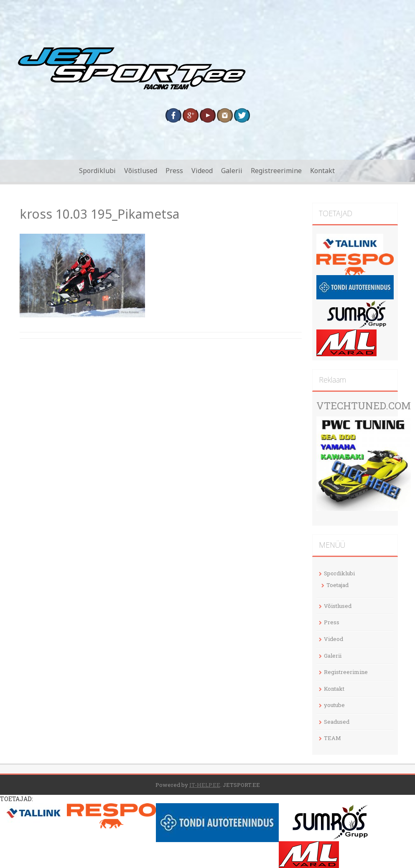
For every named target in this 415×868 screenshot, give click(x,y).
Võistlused (141, 171)
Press (174, 171)
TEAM (332, 738)
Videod (202, 171)
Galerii (232, 171)
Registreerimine (276, 171)
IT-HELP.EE (205, 785)
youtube (334, 705)
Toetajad (337, 585)
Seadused (337, 722)
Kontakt (322, 171)
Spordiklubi (97, 171)
